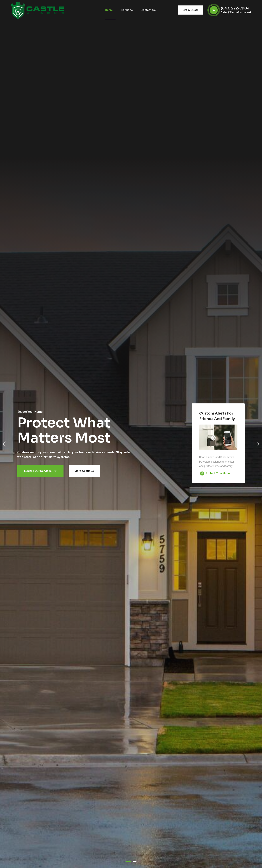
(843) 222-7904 (235, 8)
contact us (148, 10)
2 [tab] (135, 862)
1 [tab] (128, 862)
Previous (5, 444)
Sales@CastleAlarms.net (236, 12)
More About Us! (84, 471)
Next (257, 444)
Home (109, 10)
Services (127, 10)
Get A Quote (191, 10)
